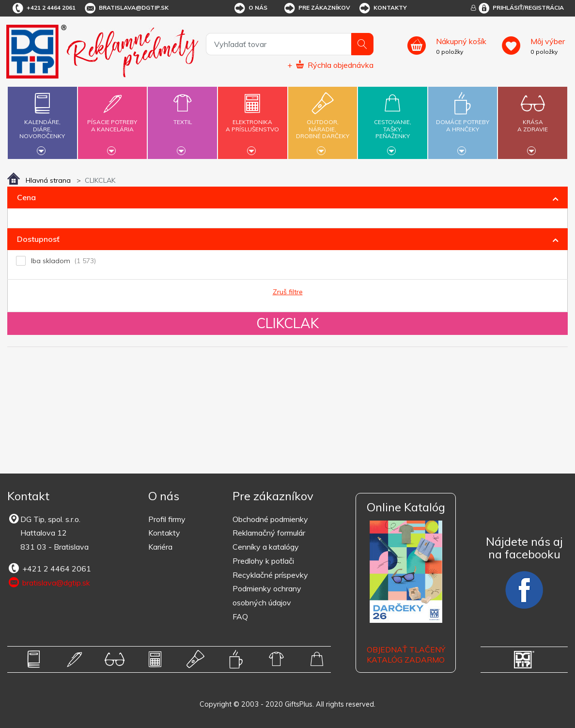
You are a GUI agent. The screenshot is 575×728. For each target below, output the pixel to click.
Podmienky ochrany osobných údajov (267, 595)
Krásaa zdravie (533, 120)
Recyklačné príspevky (270, 575)
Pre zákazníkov (317, 8)
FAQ (240, 617)
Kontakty (382, 8)
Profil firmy (167, 519)
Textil (182, 116)
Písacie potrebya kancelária (112, 120)
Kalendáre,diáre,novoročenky (42, 121)
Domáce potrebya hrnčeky (463, 120)
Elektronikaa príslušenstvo (252, 120)
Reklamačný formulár (269, 533)
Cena (26, 197)
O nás (250, 8)
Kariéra (160, 547)
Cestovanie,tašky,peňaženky (392, 121)
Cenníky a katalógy (266, 547)
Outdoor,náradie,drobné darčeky (323, 121)
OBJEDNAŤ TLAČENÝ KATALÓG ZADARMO (406, 655)
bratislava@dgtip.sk (126, 8)
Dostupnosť (38, 239)
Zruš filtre (288, 292)
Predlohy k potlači (263, 561)
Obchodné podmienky (270, 519)
